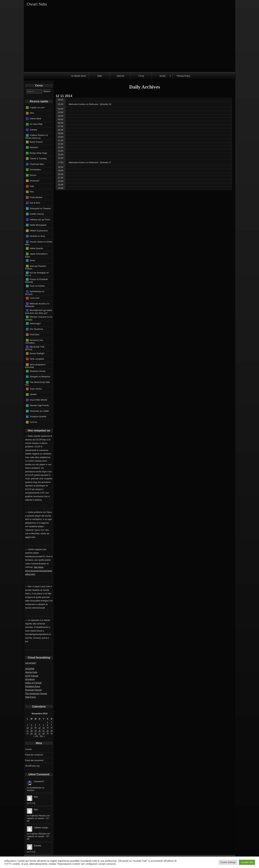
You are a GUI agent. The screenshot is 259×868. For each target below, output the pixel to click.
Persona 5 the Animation (34, 341)
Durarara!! (35, 181)
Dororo (33, 175)
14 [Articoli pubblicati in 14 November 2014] (44, 728)
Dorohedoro (35, 170)
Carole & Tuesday (38, 158)
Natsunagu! (35, 323)
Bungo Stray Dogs (38, 153)
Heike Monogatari (38, 225)
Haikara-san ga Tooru (40, 219)
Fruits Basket (36, 197)
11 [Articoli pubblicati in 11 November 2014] (32, 728)
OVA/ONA (35, 335)
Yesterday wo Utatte (39, 411)
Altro (32, 113)
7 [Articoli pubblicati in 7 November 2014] (44, 725)
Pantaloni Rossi (33, 686)
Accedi (28, 749)
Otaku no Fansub (33, 683)
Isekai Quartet (36, 248)
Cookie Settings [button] (228, 862)
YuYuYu (34, 422)
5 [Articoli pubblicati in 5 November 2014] (36, 725)
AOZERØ (30, 669)
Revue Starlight (37, 353)
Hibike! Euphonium (39, 230)
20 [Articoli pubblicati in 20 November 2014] (39, 731)
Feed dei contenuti (34, 755)
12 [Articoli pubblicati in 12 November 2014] (36, 728)
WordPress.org (32, 766)
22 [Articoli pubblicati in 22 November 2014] (48, 731)
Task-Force (30, 697)
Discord (120, 76)
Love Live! (35, 298)
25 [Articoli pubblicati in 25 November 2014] (32, 733)
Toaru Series (36, 389)
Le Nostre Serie (78, 76)
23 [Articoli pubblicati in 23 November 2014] (52, 731)
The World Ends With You (37, 383)
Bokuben (34, 147)
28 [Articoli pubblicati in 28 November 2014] (44, 733)
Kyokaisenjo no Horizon (35, 293)
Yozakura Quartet (38, 416)
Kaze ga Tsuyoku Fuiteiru (36, 267)
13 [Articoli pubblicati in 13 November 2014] (39, 728)
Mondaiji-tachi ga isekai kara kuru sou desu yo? (39, 312)
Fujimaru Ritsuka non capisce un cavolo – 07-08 (38, 818)
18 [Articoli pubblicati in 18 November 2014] (32, 731)
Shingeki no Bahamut (40, 377)
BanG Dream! (36, 142)
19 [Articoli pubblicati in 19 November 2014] (36, 731)
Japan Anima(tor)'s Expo (36, 255)
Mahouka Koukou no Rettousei (37, 305)
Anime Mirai (35, 119)
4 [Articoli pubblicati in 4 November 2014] (32, 725)
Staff (100, 76)
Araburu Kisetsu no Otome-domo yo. (37, 137)
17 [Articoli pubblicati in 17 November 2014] (28, 731)
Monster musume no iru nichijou (39, 318)
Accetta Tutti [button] (247, 862)
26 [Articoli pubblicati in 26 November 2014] (36, 733)
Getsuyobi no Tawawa (40, 208)
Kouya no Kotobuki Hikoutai (36, 281)
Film (32, 192)
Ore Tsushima (36, 329)
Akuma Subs (31, 672)
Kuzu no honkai (37, 286)
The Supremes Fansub (36, 693)
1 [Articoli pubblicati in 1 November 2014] (48, 722)
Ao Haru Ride (36, 124)
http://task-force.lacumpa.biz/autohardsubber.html (39, 571)
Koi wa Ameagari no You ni (37, 274)
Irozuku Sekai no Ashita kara (39, 243)
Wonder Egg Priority (39, 405)
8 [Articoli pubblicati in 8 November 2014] (48, 725)
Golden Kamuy (37, 214)
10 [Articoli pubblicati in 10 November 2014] (28, 728)
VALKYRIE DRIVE (38, 400)
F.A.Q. (141, 76)
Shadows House (38, 371)
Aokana (33, 130)
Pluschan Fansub (33, 690)
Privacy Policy (183, 76)
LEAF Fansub (32, 676)
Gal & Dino (35, 203)
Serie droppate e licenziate (35, 366)
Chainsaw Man (37, 164)
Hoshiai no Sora (37, 236)
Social (162, 76)
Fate (32, 186)
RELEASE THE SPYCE (35, 348)
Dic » (42, 736)
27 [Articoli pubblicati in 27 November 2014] (39, 733)
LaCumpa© (31, 663)
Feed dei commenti (34, 760)
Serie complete (37, 359)
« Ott (36, 736)
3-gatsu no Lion (37, 107)
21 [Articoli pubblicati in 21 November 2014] (44, 731)
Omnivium (30, 679)
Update (33, 394)
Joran (32, 260)
